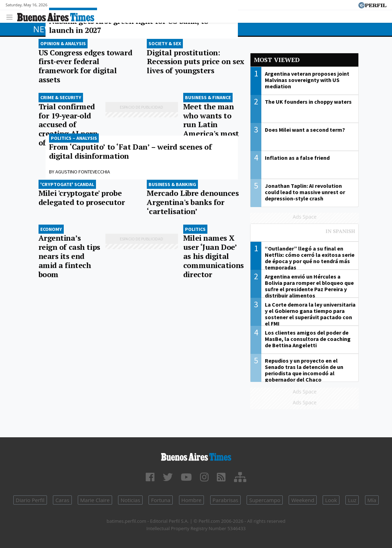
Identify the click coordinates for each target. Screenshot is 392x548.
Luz (352, 500)
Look (331, 500)
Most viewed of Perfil (304, 234)
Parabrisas (226, 500)
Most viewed (277, 60)
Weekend (302, 500)
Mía (372, 500)
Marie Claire (95, 500)
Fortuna (161, 500)
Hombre (192, 500)
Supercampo (265, 500)
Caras (62, 500)
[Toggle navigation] (11, 16)
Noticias (130, 500)
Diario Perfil (30, 500)
